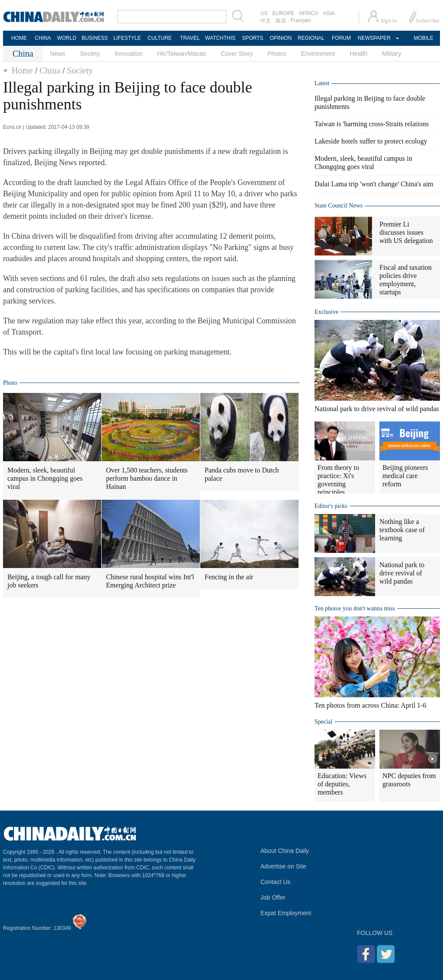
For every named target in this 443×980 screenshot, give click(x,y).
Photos (277, 54)
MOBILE (423, 38)
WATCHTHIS (220, 38)
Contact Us (275, 882)
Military (392, 54)
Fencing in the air (229, 577)
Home (22, 70)
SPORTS (252, 38)
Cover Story (237, 54)
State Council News (339, 206)
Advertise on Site (283, 866)
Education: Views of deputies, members (342, 784)
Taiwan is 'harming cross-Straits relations (372, 124)
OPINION (281, 38)
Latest (322, 83)
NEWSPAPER (374, 38)
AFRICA (308, 13)
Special (323, 722)
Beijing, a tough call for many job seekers (49, 581)
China (50, 70)
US (264, 13)
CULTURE (160, 38)
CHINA (43, 38)
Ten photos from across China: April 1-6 (370, 705)
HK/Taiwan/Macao (182, 54)
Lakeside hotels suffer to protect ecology (371, 141)
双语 (281, 21)
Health (358, 54)
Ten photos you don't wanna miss (355, 608)
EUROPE (284, 13)
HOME (19, 38)
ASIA (329, 13)
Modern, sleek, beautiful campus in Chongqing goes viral (45, 478)
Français (301, 20)
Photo (10, 383)
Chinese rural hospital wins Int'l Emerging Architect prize (150, 581)
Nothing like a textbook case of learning (402, 530)
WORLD (67, 38)
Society (90, 54)
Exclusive (326, 312)
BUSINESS (95, 38)
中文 (266, 21)
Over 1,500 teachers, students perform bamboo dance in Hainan (147, 478)
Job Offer (273, 897)
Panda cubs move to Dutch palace (242, 474)
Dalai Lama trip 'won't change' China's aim (374, 184)
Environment (318, 54)
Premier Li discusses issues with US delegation (406, 232)
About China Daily (285, 851)
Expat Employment (286, 913)
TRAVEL (190, 38)
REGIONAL (311, 38)
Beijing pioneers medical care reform (405, 476)
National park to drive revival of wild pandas (377, 409)
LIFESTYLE (127, 38)
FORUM (341, 38)
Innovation (129, 54)
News (58, 54)
